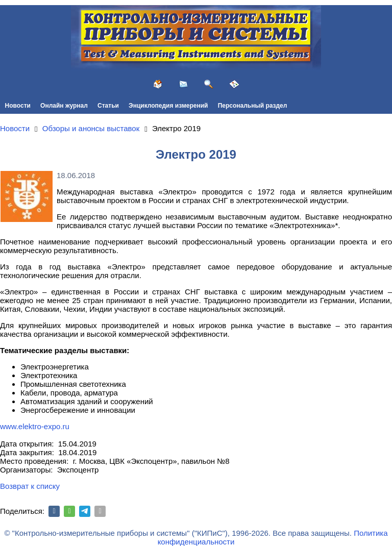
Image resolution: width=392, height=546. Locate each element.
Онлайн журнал (64, 106)
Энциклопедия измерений (168, 106)
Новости (18, 106)
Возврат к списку (30, 486)
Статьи (108, 106)
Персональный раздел (253, 106)
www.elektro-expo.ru (35, 426)
